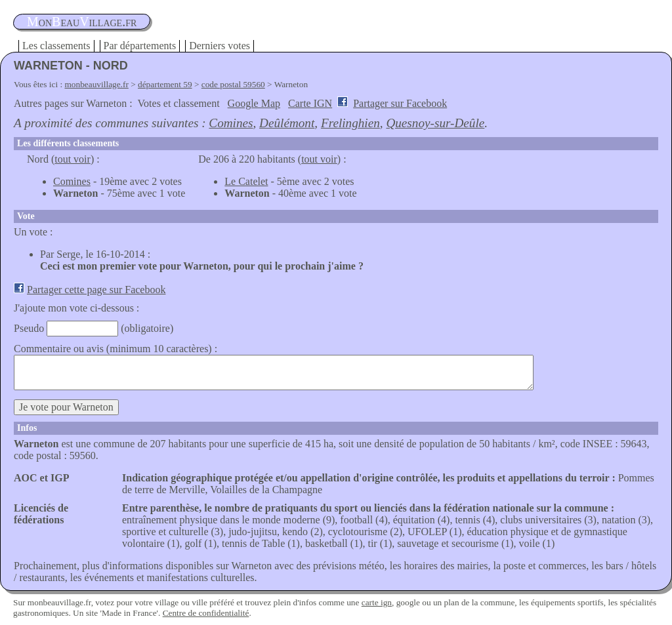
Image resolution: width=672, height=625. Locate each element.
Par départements (140, 46)
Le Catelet (246, 181)
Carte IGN (310, 103)
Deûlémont (287, 123)
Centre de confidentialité (206, 613)
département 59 (165, 84)
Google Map (254, 103)
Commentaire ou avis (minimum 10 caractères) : (115, 349)
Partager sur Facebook (400, 103)
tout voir (73, 159)
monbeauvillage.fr (97, 84)
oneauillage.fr (82, 22)
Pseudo (29, 328)
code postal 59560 (233, 84)
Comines (231, 123)
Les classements (56, 46)
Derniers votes (220, 46)
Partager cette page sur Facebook (96, 290)
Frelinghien (350, 123)
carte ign (377, 602)
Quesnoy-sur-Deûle (435, 123)
